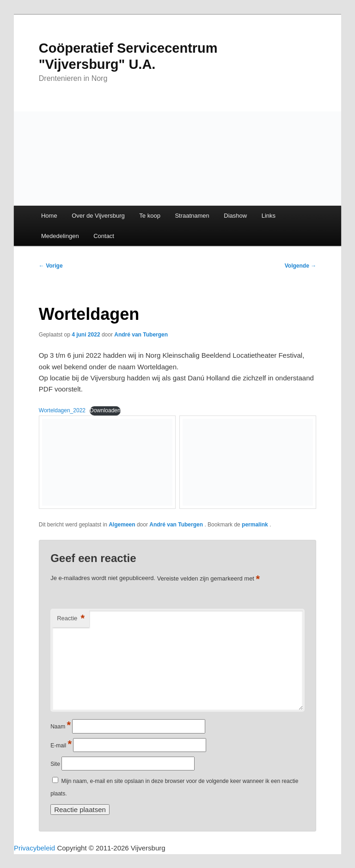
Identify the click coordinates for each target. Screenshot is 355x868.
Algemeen (122, 525)
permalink (256, 525)
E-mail (61, 746)
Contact (104, 236)
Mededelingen (60, 236)
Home (49, 216)
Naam (61, 727)
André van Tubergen (141, 335)
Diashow (235, 216)
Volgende (300, 266)
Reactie (71, 619)
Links (269, 216)
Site (55, 764)
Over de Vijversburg (98, 216)
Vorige (51, 266)
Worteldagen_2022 (62, 410)
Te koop (150, 216)
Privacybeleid (34, 848)
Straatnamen (192, 216)
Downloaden (105, 410)
